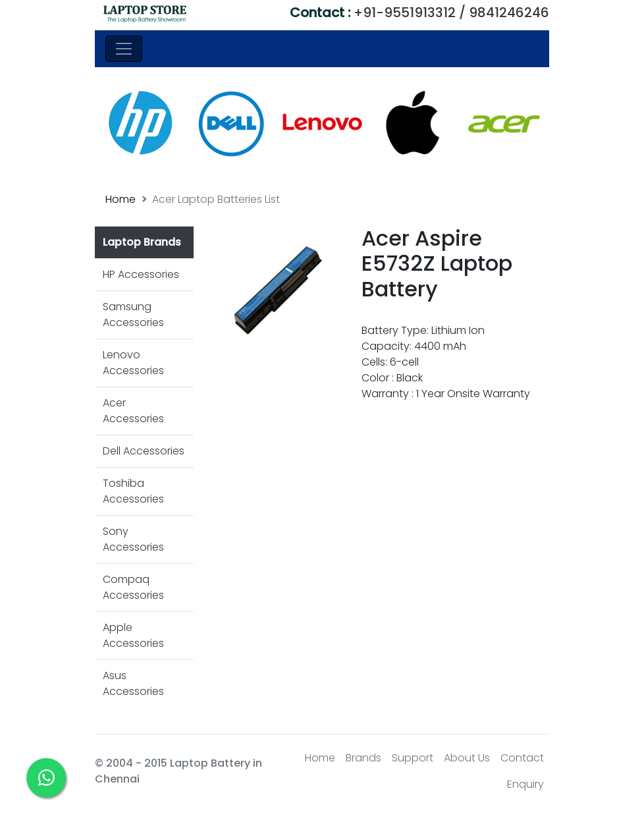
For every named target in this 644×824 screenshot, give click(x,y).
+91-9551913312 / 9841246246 (419, 13)
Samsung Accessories (133, 315)
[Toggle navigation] (124, 49)
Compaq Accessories (133, 587)
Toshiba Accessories (133, 491)
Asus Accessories (133, 683)
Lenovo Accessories (133, 363)
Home (121, 199)
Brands (363, 758)
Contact (522, 758)
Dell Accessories (144, 451)
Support (413, 758)
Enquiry (525, 784)
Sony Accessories (133, 539)
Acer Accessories (133, 411)
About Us (467, 758)
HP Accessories (141, 274)
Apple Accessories (133, 635)
